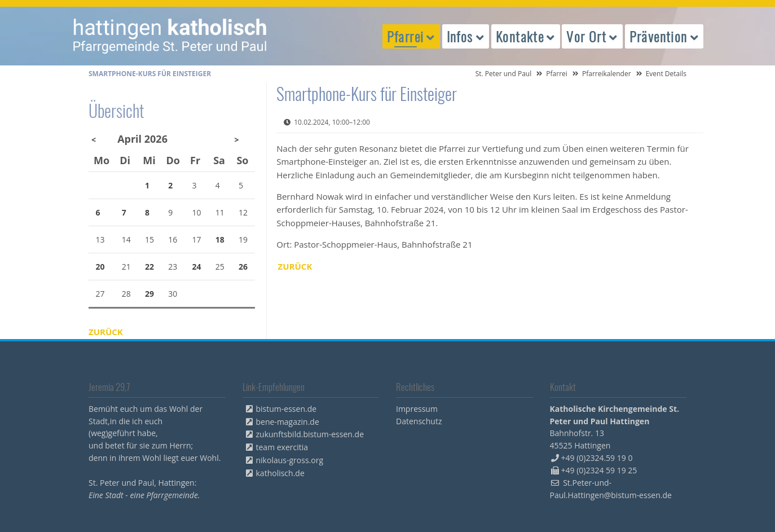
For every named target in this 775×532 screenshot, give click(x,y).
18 (220, 239)
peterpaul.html (170, 36)
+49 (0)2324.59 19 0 (597, 458)
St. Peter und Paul (504, 74)
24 (197, 267)
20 (100, 267)
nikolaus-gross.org (290, 460)
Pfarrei (557, 74)
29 (149, 294)
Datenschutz (419, 421)
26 (243, 267)
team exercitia (282, 447)
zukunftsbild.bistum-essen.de (310, 434)
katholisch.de (280, 473)
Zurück (295, 266)
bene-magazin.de (288, 422)
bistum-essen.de (287, 409)
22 (149, 267)
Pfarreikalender (607, 74)
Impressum (417, 409)
